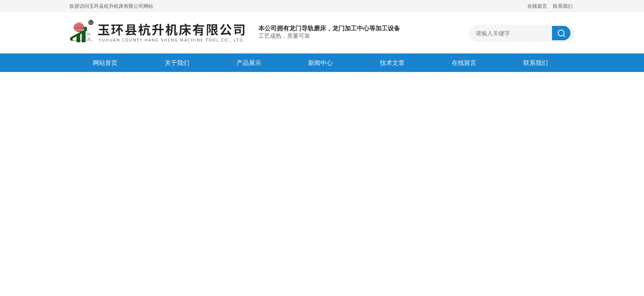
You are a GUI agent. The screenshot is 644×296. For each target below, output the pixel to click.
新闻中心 (320, 63)
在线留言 (537, 6)
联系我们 (563, 6)
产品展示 (249, 63)
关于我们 (177, 63)
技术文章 (392, 63)
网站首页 (105, 63)
